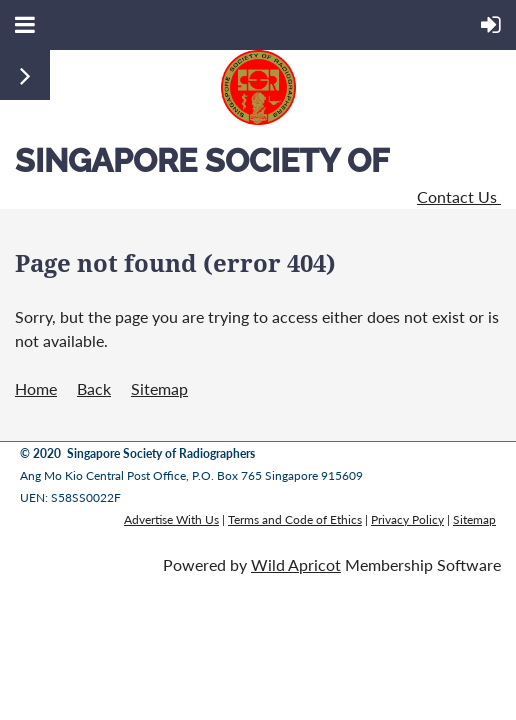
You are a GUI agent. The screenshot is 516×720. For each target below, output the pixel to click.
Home (36, 388)
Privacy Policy (407, 519)
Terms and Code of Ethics (295, 519)
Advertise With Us (171, 519)
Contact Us (459, 196)
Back (94, 388)
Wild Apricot (296, 564)
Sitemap (159, 388)
